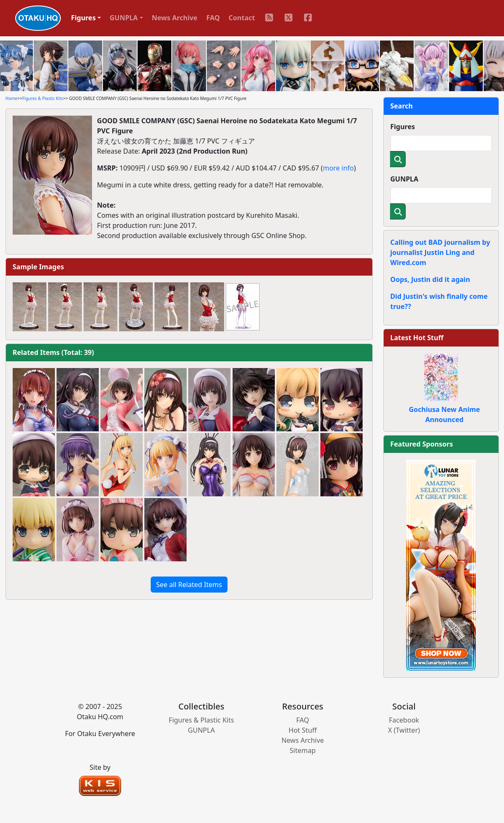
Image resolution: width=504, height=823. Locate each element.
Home (11, 98)
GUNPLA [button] (124, 18)
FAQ (213, 18)
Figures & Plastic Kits (43, 98)
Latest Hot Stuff (417, 338)
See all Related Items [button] (189, 585)
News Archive (175, 18)
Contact (242, 18)
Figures (403, 127)
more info (338, 168)
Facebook (404, 720)
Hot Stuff (303, 730)
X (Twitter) (404, 730)
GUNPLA (405, 179)
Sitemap (303, 750)
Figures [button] (83, 18)
